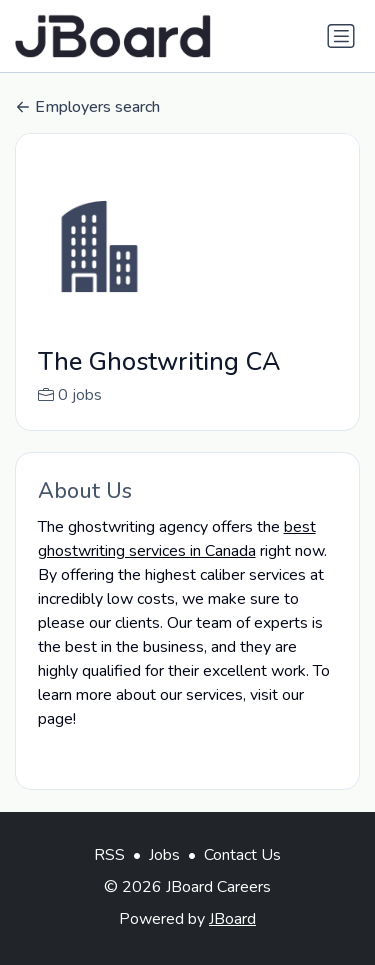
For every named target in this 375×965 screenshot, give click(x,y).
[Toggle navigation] (341, 36)
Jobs (164, 876)
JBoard (232, 940)
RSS (109, 876)
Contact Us (242, 876)
